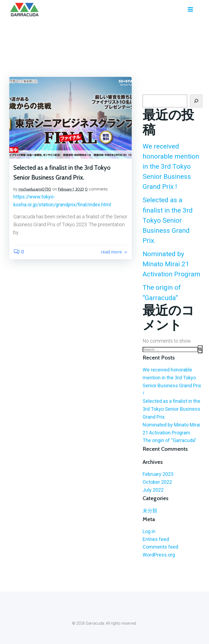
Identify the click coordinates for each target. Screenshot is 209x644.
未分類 (150, 511)
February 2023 (158, 474)
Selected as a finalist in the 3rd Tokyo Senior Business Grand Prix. (168, 220)
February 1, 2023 (71, 189)
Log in (149, 531)
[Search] (196, 101)
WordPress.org (159, 555)
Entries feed (156, 539)
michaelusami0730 (35, 189)
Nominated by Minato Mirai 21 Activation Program (171, 264)
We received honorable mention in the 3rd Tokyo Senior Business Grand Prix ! (171, 167)
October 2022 (157, 482)
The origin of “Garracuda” (169, 440)
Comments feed (160, 547)
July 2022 (153, 490)
